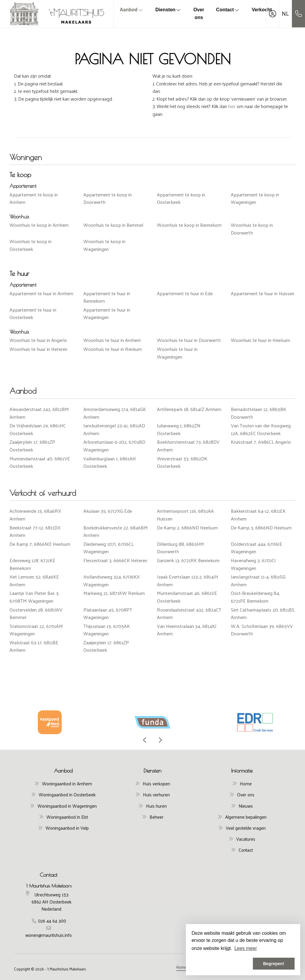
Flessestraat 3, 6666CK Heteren (115, 560)
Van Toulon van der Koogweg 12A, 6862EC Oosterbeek (261, 429)
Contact (228, 10)
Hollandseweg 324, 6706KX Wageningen (112, 580)
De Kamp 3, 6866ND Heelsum (261, 527)
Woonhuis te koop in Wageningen (104, 245)
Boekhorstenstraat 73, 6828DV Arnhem (188, 446)
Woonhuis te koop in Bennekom (189, 225)
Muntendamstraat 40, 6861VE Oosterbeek (40, 462)
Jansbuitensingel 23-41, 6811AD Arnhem (114, 429)
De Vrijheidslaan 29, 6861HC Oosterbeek (38, 429)
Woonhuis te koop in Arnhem (39, 225)
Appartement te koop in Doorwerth (108, 198)
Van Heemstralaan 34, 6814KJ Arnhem (187, 630)
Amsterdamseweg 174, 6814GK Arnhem (115, 413)
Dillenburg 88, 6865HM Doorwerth (180, 548)
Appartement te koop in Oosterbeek (181, 198)
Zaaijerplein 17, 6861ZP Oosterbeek (32, 446)
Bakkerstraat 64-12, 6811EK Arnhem (258, 515)
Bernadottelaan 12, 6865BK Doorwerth (259, 413)
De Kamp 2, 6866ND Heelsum (187, 527)
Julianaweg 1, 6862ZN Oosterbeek (179, 429)
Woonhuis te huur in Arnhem (112, 340)
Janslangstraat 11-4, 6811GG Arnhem (258, 580)
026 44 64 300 (52, 921)
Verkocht (262, 10)
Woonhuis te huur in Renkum (113, 349)
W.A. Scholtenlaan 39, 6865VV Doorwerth (262, 630)
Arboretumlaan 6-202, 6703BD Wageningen (114, 446)
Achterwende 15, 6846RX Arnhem (35, 515)
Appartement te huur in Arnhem (41, 293)
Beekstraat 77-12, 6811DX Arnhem (35, 531)
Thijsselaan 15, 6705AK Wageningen (107, 630)
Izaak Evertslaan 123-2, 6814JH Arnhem (188, 580)
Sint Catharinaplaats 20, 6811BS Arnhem (263, 614)
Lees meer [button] (246, 948)
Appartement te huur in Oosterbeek (33, 314)
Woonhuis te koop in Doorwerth (252, 229)
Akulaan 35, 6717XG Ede (108, 511)
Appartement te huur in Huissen (263, 293)
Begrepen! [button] (274, 964)
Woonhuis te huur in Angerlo (38, 340)
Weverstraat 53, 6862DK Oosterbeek (182, 462)
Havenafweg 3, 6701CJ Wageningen (253, 564)
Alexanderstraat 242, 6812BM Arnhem (39, 413)
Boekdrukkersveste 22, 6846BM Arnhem (116, 531)
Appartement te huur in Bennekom (107, 297)
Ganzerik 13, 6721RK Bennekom (188, 560)
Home (181, 967)
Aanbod (132, 10)
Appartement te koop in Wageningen (255, 198)
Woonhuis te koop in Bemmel (113, 225)
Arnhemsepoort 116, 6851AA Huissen (185, 515)
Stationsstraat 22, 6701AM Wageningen (36, 630)
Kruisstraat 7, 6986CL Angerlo (261, 442)
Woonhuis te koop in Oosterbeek (31, 245)
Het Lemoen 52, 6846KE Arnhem (34, 580)
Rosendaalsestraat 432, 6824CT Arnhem (189, 614)
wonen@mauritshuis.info (49, 935)
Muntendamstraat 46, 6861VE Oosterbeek (187, 597)
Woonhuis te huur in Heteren (38, 349)
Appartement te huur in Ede (185, 293)
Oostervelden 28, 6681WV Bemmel (36, 614)
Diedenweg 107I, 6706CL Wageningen (109, 548)
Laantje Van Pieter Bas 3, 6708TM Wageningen (34, 597)
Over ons (199, 14)
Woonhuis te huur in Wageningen (177, 353)
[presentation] (145, 740)
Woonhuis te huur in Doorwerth (189, 340)
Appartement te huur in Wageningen (107, 314)
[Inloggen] (273, 14)
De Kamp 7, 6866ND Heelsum (40, 544)
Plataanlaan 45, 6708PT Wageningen (108, 614)
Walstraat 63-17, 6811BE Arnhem (34, 646)
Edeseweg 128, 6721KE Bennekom (32, 564)
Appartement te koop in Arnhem (34, 198)
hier (232, 106)
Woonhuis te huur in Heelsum (260, 340)
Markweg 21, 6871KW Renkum (114, 593)
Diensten (169, 10)
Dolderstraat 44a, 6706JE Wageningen (257, 548)
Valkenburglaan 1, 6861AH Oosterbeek (110, 462)
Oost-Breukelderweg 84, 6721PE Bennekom (255, 597)
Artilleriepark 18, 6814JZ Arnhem (189, 409)
